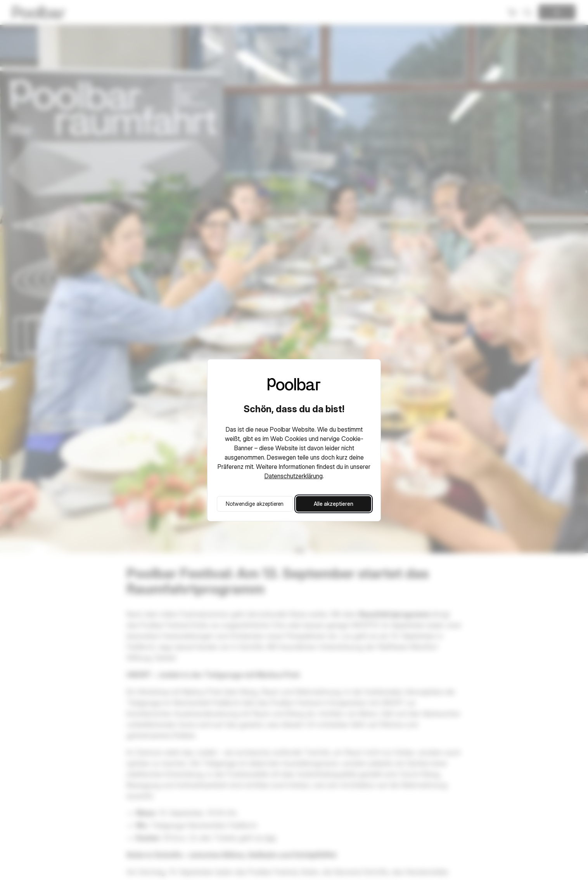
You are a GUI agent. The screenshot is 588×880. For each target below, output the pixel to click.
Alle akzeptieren (334, 504)
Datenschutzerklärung (294, 476)
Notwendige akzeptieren (255, 504)
